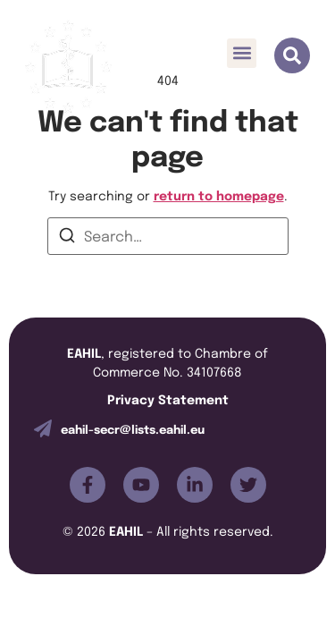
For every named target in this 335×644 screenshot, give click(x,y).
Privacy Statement (168, 398)
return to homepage (219, 195)
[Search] (67, 238)
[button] (242, 53)
